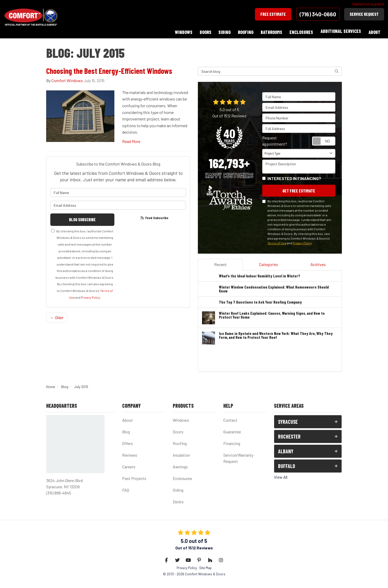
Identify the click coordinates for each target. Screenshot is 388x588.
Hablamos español (368, 4)
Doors (178, 430)
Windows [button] (180, 31)
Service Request (364, 14)
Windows (181, 418)
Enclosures (182, 477)
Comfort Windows (67, 78)
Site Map (205, 566)
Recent (220, 263)
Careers (129, 465)
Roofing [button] (244, 31)
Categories (269, 263)
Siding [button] (222, 31)
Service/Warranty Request (238, 457)
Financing (232, 442)
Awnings (180, 465)
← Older (57, 316)
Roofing (180, 442)
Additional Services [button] (340, 31)
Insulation (181, 453)
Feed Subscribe (154, 216)
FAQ (126, 488)
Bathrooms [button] (270, 31)
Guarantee (232, 430)
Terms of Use (277, 241)
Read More (131, 139)
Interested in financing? (294, 176)
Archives (318, 263)
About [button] (374, 31)
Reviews (130, 453)
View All (281, 475)
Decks (178, 500)
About (127, 418)
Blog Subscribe (82, 217)
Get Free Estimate (299, 189)
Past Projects (134, 477)
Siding (178, 488)
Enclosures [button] (300, 31)
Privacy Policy (91, 296)
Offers (127, 442)
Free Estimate (273, 14)
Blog (126, 430)
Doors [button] (202, 31)
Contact (230, 418)
